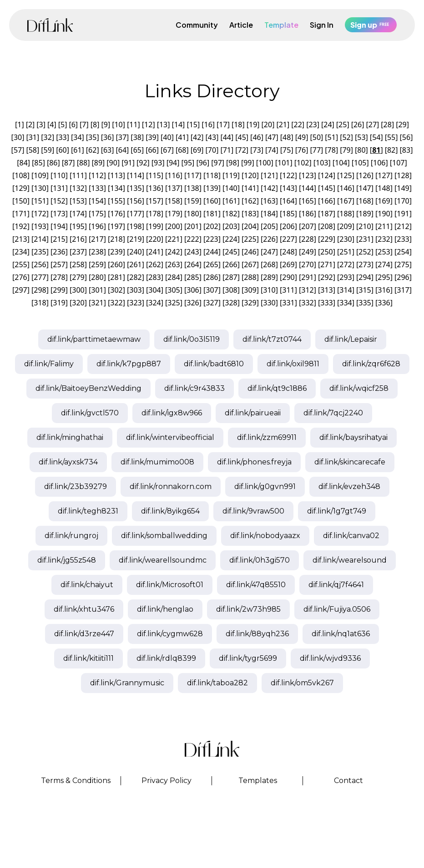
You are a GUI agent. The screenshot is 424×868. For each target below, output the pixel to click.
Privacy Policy (167, 781)
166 (326, 201)
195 (78, 226)
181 (212, 214)
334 (346, 303)
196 (97, 226)
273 (365, 264)
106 (379, 163)
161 (231, 201)
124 (326, 175)
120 (250, 175)
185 (288, 214)
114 (135, 175)
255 (21, 264)
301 (97, 290)
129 (21, 188)
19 (253, 125)
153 (78, 201)
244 (212, 252)
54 (376, 137)
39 (152, 137)
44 (227, 137)
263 (174, 264)
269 (288, 264)
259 (97, 264)
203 (231, 226)
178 (154, 214)
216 (78, 239)
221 (174, 239)
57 (18, 150)
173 (59, 214)
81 (376, 150)
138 (193, 188)
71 (227, 150)
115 (154, 175)
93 (158, 163)
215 (59, 239)
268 (269, 264)
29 (402, 125)
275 (403, 264)
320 (78, 303)
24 (328, 125)
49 (302, 137)
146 (346, 188)
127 (384, 175)
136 (154, 188)
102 (303, 163)
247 (269, 252)
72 (242, 150)
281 (116, 277)
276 (21, 277)
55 (391, 137)
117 (193, 175)
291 (307, 277)
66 (152, 150)
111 (78, 175)
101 (284, 163)
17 (223, 125)
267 (250, 264)
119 (231, 175)
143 (288, 188)
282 (135, 277)
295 (384, 277)
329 (250, 303)
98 (232, 163)
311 (288, 290)
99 (247, 163)
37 (122, 137)
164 (288, 201)
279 (78, 277)
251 (346, 252)
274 (384, 264)
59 (48, 150)
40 (167, 137)
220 (154, 239)
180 (193, 214)
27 (373, 125)
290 (288, 277)
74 (272, 150)
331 (288, 303)
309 (250, 290)
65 (137, 150)
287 (231, 277)
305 (174, 290)
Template (281, 25)
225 (250, 239)
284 (174, 277)
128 (403, 175)
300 (78, 290)
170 (403, 201)
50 (317, 137)
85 (38, 163)
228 (307, 239)
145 (326, 188)
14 (178, 125)
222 (193, 239)
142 (269, 188)
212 (403, 226)
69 (197, 150)
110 (59, 175)
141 (250, 188)
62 (92, 150)
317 (403, 290)
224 (231, 239)
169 (384, 201)
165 (307, 201)
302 (116, 290)
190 (384, 214)
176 (116, 214)
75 (287, 150)
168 (365, 201)
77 (317, 150)
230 (346, 239)
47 (272, 137)
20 (268, 125)
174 (78, 214)
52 (346, 137)
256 (40, 264)
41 (182, 137)
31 (33, 137)
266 (231, 264)
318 (40, 303)
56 (406, 137)
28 (388, 125)
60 (62, 150)
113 (116, 175)
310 (269, 290)
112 (97, 175)
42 (197, 137)
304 (154, 290)
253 (384, 252)
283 (154, 277)
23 (313, 125)
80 (361, 150)
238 (97, 252)
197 (116, 226)
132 (78, 188)
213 (21, 239)
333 (326, 303)
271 (326, 264)
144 (307, 188)
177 (135, 214)
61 (77, 150)
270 (307, 264)
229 (326, 239)
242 (174, 252)
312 (307, 290)
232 (384, 239)
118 (212, 175)
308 (231, 290)
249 (307, 252)
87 (68, 163)
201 (193, 226)
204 (250, 226)
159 (193, 201)
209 (346, 226)
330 (269, 303)
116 (174, 175)
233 (403, 239)
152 (59, 201)
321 (97, 303)
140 (231, 188)
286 (212, 277)
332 (307, 303)
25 (343, 125)
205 (269, 226)
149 (403, 188)
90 (113, 163)
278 (59, 277)
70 (212, 150)
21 (283, 125)
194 (59, 226)
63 (107, 150)
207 (307, 226)
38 (137, 137)
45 (242, 137)
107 (398, 163)
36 (107, 137)
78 (332, 150)
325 (174, 303)
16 (208, 125)
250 (326, 252)
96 (203, 163)
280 (97, 277)
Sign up (371, 25)
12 (148, 125)
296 (403, 277)
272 (346, 264)
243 (193, 252)
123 (307, 175)
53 (361, 137)
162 (250, 201)
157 (154, 201)
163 (269, 201)
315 (365, 290)
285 (193, 277)
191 (403, 214)
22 (298, 125)
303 (135, 290)
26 (358, 125)
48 (287, 137)
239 (116, 252)
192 (21, 226)
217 (97, 239)
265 (212, 264)
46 (257, 137)
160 (212, 201)
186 (307, 214)
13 (163, 125)
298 (40, 290)
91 (128, 163)
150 (21, 201)
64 (122, 150)
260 (116, 264)
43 (212, 137)
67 (167, 150)
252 (365, 252)
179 (174, 214)
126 (365, 175)
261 (135, 264)
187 (326, 214)
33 (62, 137)
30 (18, 137)
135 (135, 188)
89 (98, 163)
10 (118, 125)
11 (133, 125)
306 (193, 290)
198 (135, 226)
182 (231, 214)
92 (143, 163)
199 (154, 226)
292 (326, 277)
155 (116, 201)
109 (40, 175)
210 (365, 226)
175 (97, 214)
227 (288, 239)
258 (78, 264)
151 (40, 201)
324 (154, 303)
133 (97, 188)
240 (135, 252)
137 (174, 188)
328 (231, 303)
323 (135, 303)
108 (21, 175)
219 (135, 239)
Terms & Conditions (76, 781)
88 (83, 163)
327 (212, 303)
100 (265, 163)
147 (365, 188)
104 (341, 163)
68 (182, 150)
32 (48, 137)
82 (391, 150)
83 (406, 150)
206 (288, 226)
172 (40, 214)
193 (40, 226)
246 (250, 252)
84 (24, 163)
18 (238, 125)
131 (59, 188)
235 (40, 252)
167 (346, 201)
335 (365, 303)
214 (40, 239)
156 (135, 201)
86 (53, 163)
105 (360, 163)
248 (288, 252)
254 (403, 252)
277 (40, 277)
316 (384, 290)
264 (193, 264)
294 (365, 277)
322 (116, 303)
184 (269, 214)
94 (173, 163)
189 (365, 214)
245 (231, 252)
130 (40, 188)
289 (269, 277)
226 (269, 239)
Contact (348, 781)
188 (346, 214)
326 (193, 303)
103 (322, 163)
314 (346, 290)
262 (154, 264)
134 (116, 188)
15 (193, 125)
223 (212, 239)
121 (269, 175)
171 (21, 214)
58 (33, 150)
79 (346, 150)
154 (97, 201)
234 (21, 252)
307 (212, 290)
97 (217, 163)
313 (326, 290)
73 (257, 150)
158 (174, 201)
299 (59, 290)
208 (326, 226)
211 (384, 226)
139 (212, 188)
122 (288, 175)
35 (92, 137)
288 (250, 277)
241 (154, 252)
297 (21, 290)
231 (365, 239)
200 (174, 226)
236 (59, 252)
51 (332, 137)
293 (346, 277)
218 (116, 239)
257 (59, 264)
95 (188, 163)
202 (212, 226)
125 (346, 175)
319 (59, 303)
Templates (258, 781)
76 (302, 150)
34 (77, 137)
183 (250, 214)
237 (78, 252)
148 (384, 188)
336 (384, 303)
